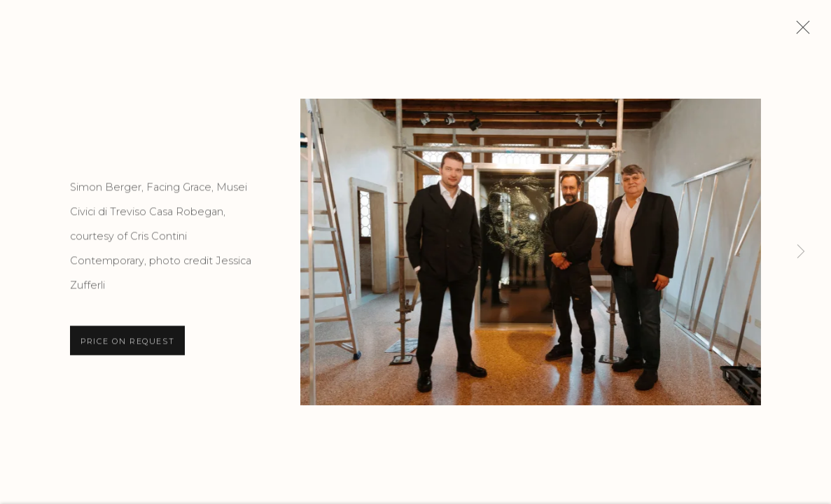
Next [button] (801, 252)
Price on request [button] (127, 343)
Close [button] (799, 31)
